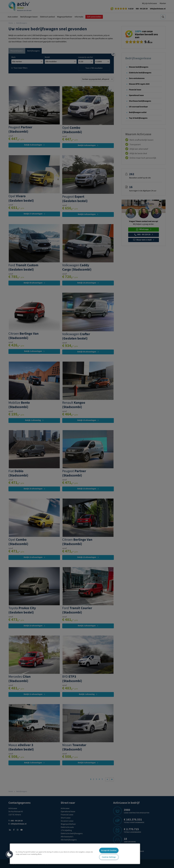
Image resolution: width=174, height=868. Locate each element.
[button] (9, 854)
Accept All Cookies (109, 850)
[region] (75, 854)
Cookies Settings (109, 857)
